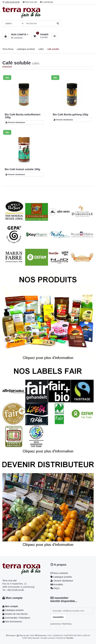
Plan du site (24, 635)
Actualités (57, 584)
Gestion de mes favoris (15, 614)
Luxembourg (48, 2)
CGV (32, 635)
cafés (41, 49)
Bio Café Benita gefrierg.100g (71, 115)
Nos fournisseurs (12, 622)
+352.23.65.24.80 (15, 590)
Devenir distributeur (15, 122)
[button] (15, 35)
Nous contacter (59, 573)
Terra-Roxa (8, 49)
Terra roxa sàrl (31, 2)
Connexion (17, 38)
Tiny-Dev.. (70, 638)
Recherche (42, 635)
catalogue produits (26, 49)
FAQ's (55, 588)
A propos (58, 565)
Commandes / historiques (16, 618)
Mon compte (12, 598)
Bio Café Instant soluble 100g (22, 169)
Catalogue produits (61, 577)
